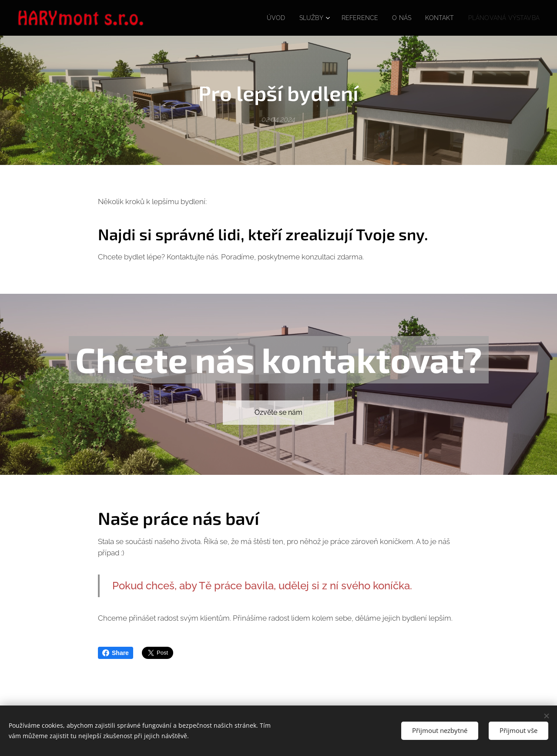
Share (116, 653)
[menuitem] (264, 18)
